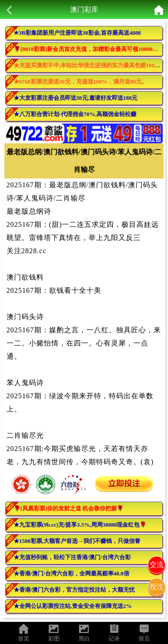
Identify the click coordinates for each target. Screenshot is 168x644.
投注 (157, 587)
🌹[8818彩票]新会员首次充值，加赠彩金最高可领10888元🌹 (88, 49)
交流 (157, 565)
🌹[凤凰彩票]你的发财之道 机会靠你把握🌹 (69, 508)
